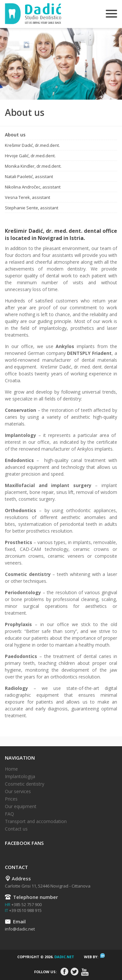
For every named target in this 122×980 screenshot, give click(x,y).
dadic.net (64, 957)
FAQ (9, 814)
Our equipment (21, 806)
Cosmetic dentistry (25, 784)
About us (15, 135)
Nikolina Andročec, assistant (33, 187)
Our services (18, 791)
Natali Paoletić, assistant (29, 176)
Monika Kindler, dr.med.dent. (33, 166)
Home (11, 769)
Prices (11, 799)
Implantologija (20, 776)
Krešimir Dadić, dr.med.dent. (32, 145)
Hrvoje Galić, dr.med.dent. (30, 156)
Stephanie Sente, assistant (32, 208)
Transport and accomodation (36, 821)
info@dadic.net (20, 929)
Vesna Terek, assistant (27, 197)
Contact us (16, 829)
